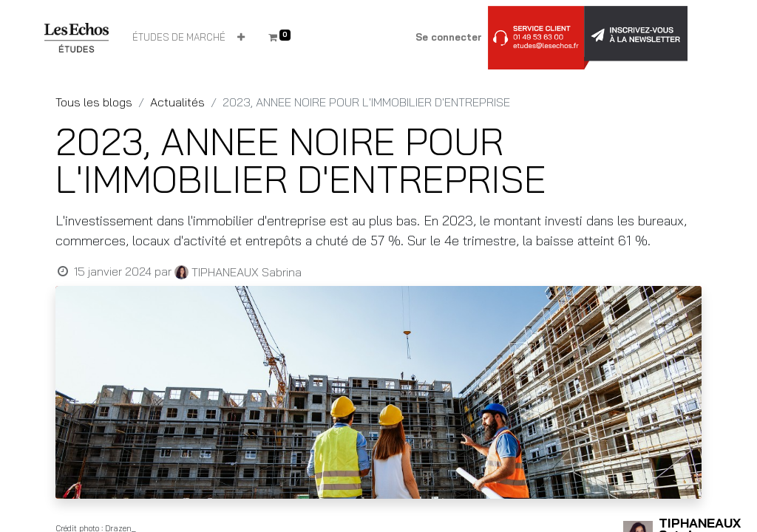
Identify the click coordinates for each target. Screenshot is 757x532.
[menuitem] (179, 38)
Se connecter (449, 37)
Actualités (177, 102)
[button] (241, 38)
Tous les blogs (94, 102)
